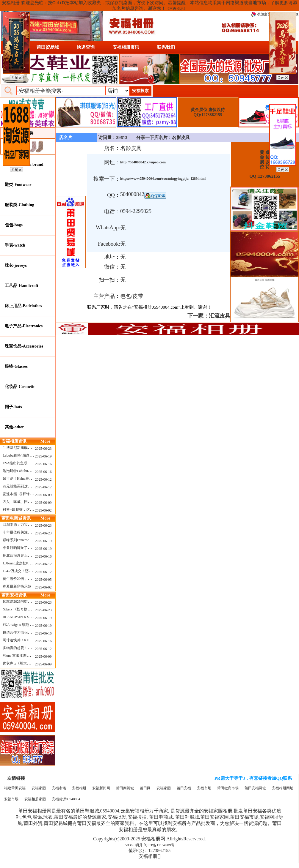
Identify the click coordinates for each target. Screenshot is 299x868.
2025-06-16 (43, 464)
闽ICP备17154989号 (159, 845)
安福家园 (39, 788)
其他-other (14, 427)
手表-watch (15, 245)
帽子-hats (13, 407)
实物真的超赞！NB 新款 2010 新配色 (32, 648)
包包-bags (14, 225)
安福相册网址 (283, 788)
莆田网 (145, 788)
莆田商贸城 (125, 788)
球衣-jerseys (16, 265)
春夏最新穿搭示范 (17, 586)
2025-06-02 (43, 510)
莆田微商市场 (228, 788)
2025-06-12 (43, 479)
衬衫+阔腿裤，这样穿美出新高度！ (30, 509)
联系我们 (166, 47)
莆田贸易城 (48, 47)
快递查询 (86, 47)
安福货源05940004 (66, 799)
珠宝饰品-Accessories (24, 346)
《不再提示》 (176, 9)
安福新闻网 (101, 788)
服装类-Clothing (19, 205)
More (45, 441)
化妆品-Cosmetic (20, 387)
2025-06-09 (43, 495)
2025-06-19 (43, 456)
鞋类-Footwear (18, 185)
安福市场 (59, 788)
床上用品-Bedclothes (23, 306)
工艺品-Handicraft (22, 286)
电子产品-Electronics (24, 326)
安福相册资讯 (126, 47)
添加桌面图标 (265, 14)
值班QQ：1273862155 (150, 850)
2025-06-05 (43, 580)
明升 (139, 845)
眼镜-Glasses (16, 366)
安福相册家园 (35, 799)
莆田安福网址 (255, 788)
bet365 (130, 845)
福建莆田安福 (15, 788)
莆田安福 (184, 788)
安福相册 (79, 788)
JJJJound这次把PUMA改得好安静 (28, 563)
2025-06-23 (43, 449)
